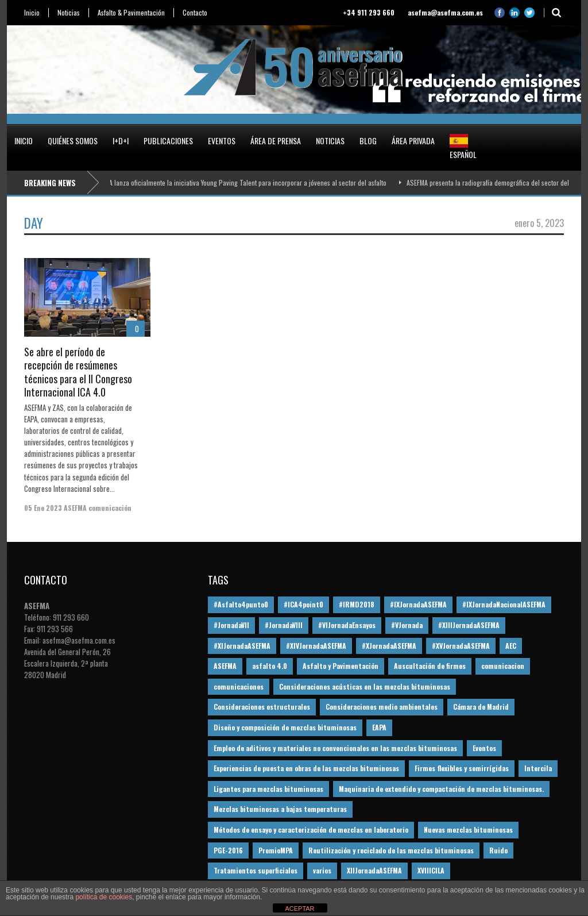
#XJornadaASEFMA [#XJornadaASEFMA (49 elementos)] (389, 646)
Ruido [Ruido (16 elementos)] (498, 850)
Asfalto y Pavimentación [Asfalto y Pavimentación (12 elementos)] (341, 666)
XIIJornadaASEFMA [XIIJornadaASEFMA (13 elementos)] (374, 870)
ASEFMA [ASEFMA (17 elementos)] (225, 666)
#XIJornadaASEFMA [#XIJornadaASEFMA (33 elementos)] (242, 646)
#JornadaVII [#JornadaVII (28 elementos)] (231, 625)
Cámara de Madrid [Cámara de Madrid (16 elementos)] (481, 707)
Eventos (222, 141)
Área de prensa (276, 141)
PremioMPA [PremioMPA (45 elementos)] (276, 850)
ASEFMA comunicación (98, 508)
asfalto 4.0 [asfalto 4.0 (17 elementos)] (270, 666)
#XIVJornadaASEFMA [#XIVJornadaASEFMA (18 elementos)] (316, 646)
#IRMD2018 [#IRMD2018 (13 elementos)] (357, 604)
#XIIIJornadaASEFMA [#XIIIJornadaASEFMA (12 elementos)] (469, 625)
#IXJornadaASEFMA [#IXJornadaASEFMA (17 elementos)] (418, 604)
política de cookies (104, 897)
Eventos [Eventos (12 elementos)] (484, 748)
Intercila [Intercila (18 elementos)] (538, 768)
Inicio (32, 13)
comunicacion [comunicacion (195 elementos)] (503, 666)
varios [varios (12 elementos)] (322, 870)
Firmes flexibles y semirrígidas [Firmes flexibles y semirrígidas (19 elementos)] (462, 768)
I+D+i (121, 141)
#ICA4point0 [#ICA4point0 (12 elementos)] (303, 604)
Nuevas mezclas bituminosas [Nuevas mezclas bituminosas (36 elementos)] (468, 830)
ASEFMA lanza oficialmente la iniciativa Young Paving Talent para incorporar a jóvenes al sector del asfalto (241, 182)
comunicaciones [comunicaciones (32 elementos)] (239, 686)
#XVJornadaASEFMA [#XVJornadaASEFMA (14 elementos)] (461, 646)
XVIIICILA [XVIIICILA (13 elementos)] (431, 870)
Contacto (195, 13)
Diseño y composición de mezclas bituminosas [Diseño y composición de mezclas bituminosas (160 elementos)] (285, 727)
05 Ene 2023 (43, 508)
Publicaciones (168, 141)
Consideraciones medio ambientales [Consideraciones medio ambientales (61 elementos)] (382, 707)
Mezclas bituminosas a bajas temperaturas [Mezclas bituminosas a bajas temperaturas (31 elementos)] (280, 809)
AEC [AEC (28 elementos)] (511, 646)
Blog (368, 141)
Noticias (69, 13)
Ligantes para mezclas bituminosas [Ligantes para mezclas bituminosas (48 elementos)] (268, 789)
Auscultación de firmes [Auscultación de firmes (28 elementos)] (430, 666)
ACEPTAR (299, 909)
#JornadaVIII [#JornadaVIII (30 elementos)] (284, 625)
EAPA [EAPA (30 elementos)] (379, 727)
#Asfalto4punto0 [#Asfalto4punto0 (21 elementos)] (241, 604)
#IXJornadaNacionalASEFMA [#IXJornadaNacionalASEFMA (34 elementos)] (504, 604)
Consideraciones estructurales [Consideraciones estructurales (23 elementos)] (262, 707)
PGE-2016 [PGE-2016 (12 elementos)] (228, 850)
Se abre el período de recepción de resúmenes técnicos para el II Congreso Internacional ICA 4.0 (78, 372)
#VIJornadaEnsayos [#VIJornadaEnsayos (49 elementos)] (347, 625)
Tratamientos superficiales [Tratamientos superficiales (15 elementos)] (256, 870)
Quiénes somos (73, 141)
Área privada (413, 141)
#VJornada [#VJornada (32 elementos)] (407, 625)
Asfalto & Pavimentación (131, 13)
